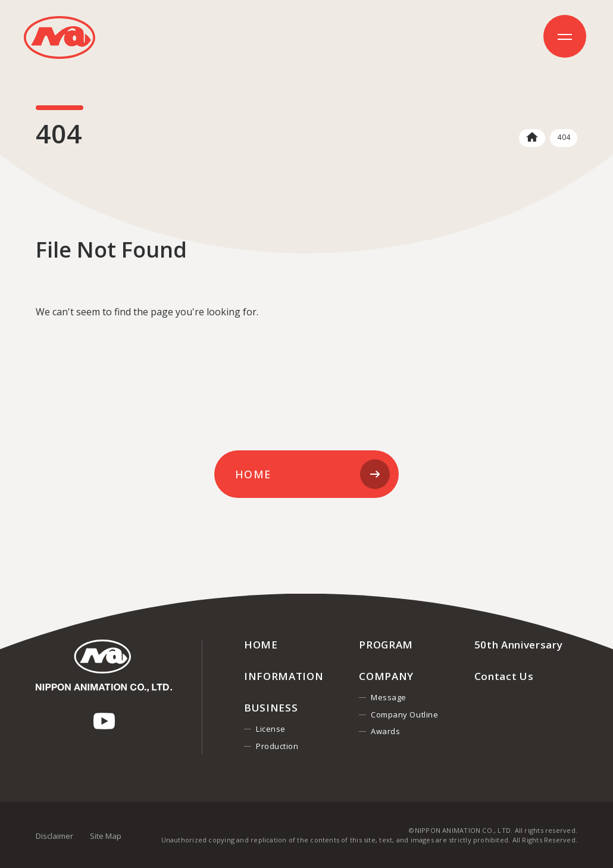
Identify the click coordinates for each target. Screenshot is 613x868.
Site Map (106, 836)
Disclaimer (54, 836)
